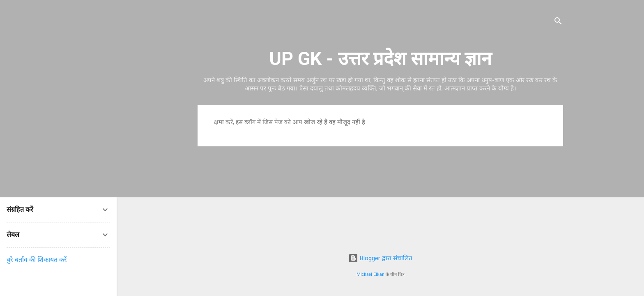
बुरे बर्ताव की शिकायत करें (37, 260)
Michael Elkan (370, 274)
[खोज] (558, 22)
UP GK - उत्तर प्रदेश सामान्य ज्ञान (380, 59)
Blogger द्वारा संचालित (380, 258)
